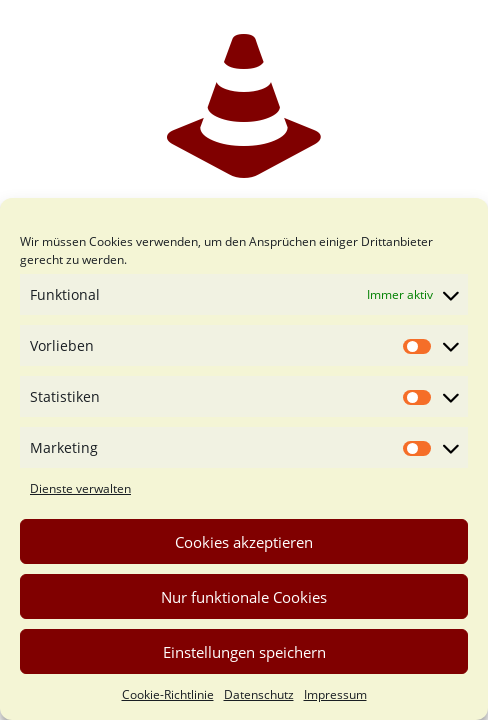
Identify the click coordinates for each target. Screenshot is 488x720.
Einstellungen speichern (244, 652)
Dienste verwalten (80, 488)
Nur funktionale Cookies (244, 597)
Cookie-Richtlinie (168, 694)
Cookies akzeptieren (244, 542)
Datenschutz (259, 694)
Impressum (335, 694)
